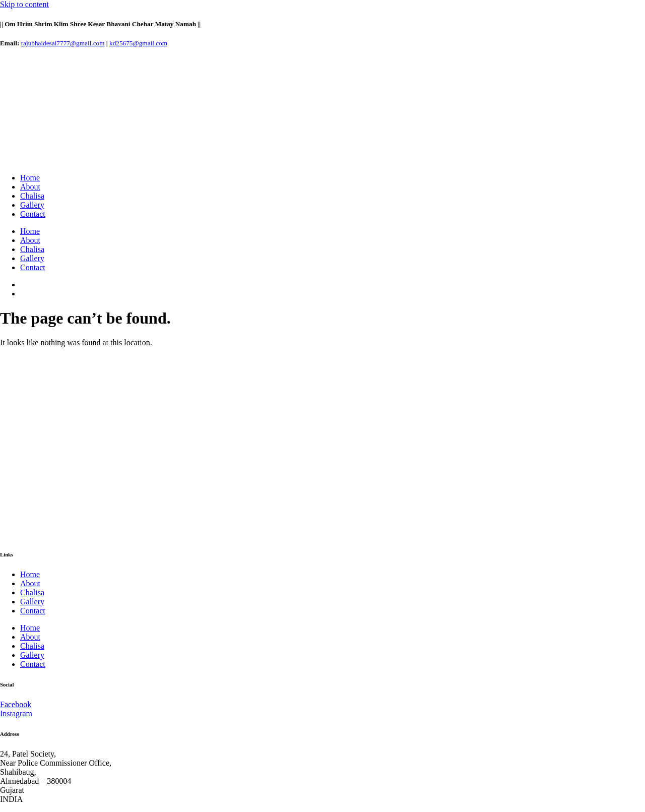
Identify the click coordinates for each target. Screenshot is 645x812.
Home (30, 178)
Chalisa (32, 196)
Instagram (16, 713)
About (30, 187)
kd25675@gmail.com (138, 43)
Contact (33, 214)
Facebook (16, 704)
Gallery (32, 205)
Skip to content (24, 4)
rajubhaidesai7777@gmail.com (63, 43)
